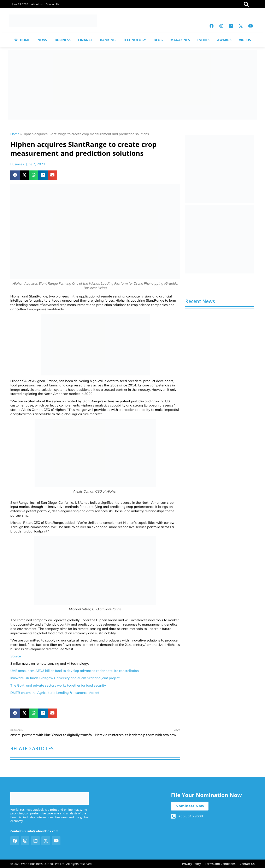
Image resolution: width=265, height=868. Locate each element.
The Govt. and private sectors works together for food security (58, 685)
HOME (22, 40)
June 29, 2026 (20, 4)
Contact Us (52, 4)
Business (17, 164)
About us (37, 4)
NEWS (42, 40)
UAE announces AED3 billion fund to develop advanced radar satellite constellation (75, 671)
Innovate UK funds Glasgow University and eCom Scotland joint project (65, 678)
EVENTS (203, 40)
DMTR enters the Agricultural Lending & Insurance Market (55, 693)
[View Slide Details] (219, 169)
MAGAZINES (180, 40)
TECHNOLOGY (135, 40)
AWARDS (224, 40)
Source (16, 656)
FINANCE (85, 40)
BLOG (158, 40)
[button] (15, 175)
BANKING (108, 40)
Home (15, 134)
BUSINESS (63, 40)
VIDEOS (245, 40)
